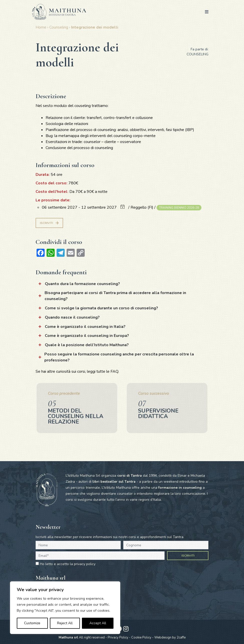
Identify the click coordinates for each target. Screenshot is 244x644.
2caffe (181, 637)
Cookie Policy (141, 637)
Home (41, 27)
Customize (32, 623)
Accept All (98, 623)
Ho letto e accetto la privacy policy (68, 564)
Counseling (59, 27)
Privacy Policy (118, 637)
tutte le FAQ (107, 371)
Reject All (65, 623)
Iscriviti (49, 223)
